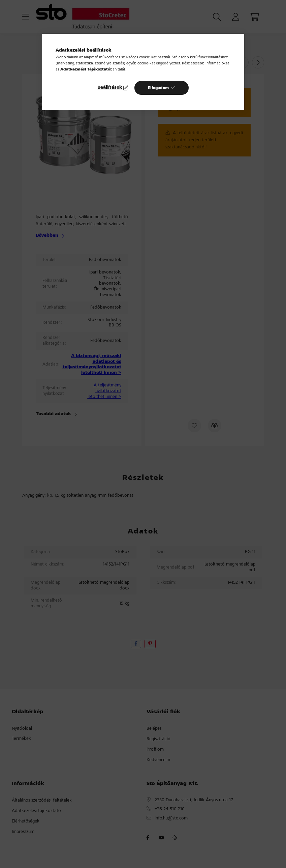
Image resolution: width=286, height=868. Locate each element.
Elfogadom (158, 88)
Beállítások (110, 88)
